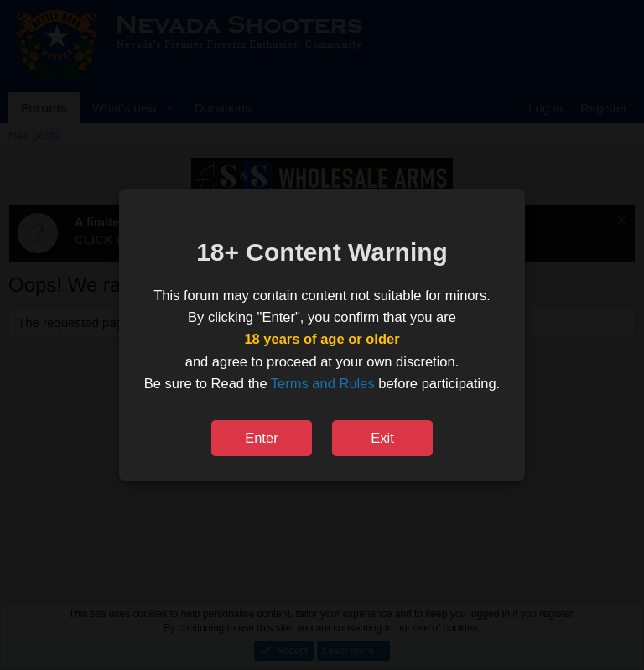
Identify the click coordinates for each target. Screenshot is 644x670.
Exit (382, 438)
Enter (261, 438)
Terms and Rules (323, 383)
